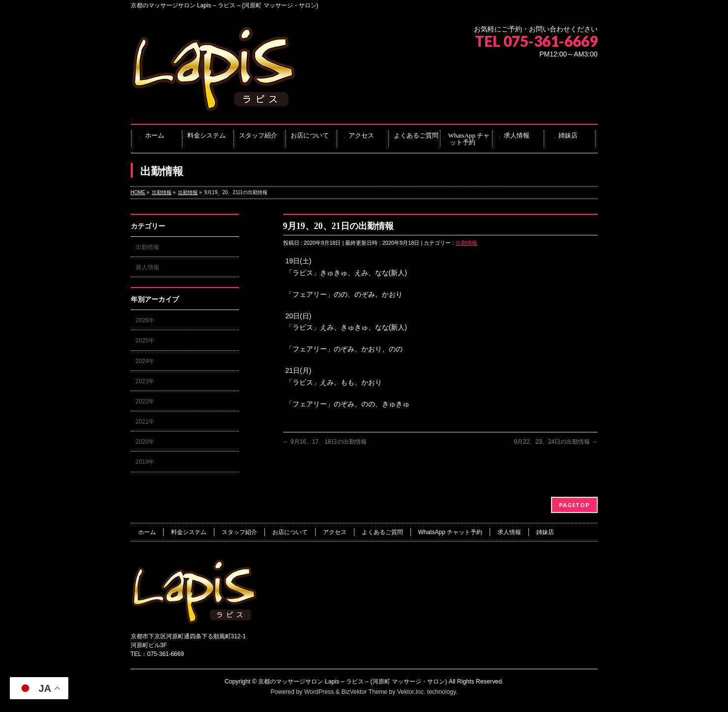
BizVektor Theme (364, 692)
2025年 (145, 341)
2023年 (145, 381)
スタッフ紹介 (239, 532)
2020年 (145, 442)
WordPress (319, 692)
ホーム (147, 532)
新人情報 (147, 267)
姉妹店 (545, 532)
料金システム (189, 532)
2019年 (145, 462)
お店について (290, 532)
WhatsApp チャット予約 (451, 532)
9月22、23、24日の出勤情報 (555, 442)
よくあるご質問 (382, 532)
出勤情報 (466, 243)
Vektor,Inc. (411, 692)
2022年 (145, 401)
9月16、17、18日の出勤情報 (325, 442)
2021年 (145, 422)
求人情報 (509, 532)
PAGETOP (574, 505)
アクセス (335, 532)
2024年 (145, 361)
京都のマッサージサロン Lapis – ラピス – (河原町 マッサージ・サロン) (352, 682)
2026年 (145, 320)
